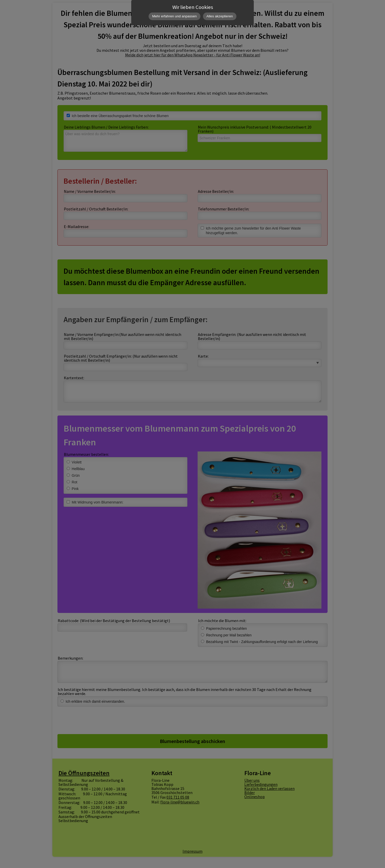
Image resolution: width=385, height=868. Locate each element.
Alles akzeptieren (220, 16)
